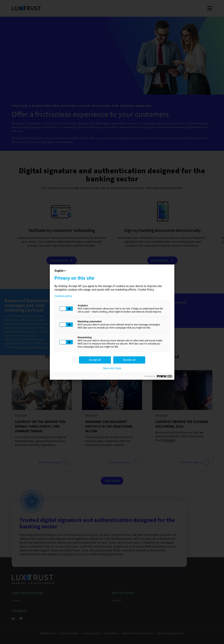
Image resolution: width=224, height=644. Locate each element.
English (61, 271)
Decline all (129, 360)
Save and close (112, 368)
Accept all (95, 360)
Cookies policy (63, 296)
